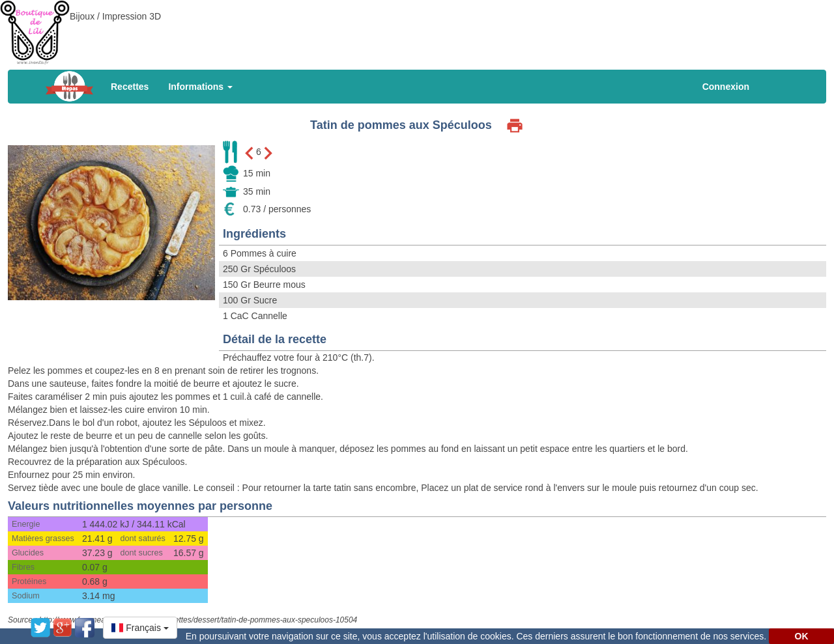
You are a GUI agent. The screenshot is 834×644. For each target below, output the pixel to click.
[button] (140, 628)
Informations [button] (200, 87)
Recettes (130, 87)
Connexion (726, 87)
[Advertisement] (417, 29)
